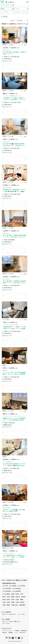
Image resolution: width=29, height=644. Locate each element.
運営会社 (5, 633)
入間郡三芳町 (14, 605)
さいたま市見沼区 (16, 588)
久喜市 (17, 602)
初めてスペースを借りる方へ (9, 614)
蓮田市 (8, 605)
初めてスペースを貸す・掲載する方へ (11, 622)
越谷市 (8, 599)
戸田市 (13, 599)
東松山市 (18, 597)
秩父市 (4, 597)
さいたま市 (5, 586)
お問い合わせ (22, 633)
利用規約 (17, 631)
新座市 (13, 602)
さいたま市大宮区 (7, 588)
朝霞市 (22, 599)
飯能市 (13, 597)
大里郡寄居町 (22, 605)
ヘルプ (16, 633)
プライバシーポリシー (8, 631)
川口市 (21, 594)
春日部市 (23, 597)
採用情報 (11, 633)
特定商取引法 (24, 631)
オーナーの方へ (6, 623)
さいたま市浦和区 (16, 591)
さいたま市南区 (6, 594)
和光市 (8, 602)
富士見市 (22, 602)
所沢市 (8, 597)
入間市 (17, 599)
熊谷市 (17, 594)
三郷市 (4, 605)
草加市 (4, 599)
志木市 (4, 602)
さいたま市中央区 (7, 591)
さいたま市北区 (21, 586)
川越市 (13, 594)
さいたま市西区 (13, 586)
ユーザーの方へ (22, 614)
